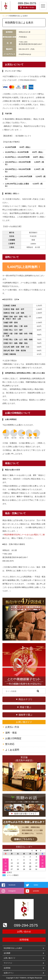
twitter (36, 885)
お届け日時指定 (13, 738)
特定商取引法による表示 (13, 948)
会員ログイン (9, 973)
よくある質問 (12, 750)
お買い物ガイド (10, 958)
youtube (36, 891)
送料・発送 (11, 733)
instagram (12, 891)
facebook (12, 885)
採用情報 (24, 940)
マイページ (8, 963)
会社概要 (7, 953)
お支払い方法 (12, 727)
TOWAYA (23, 978)
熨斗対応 (10, 744)
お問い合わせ (24, 932)
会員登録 (7, 968)
